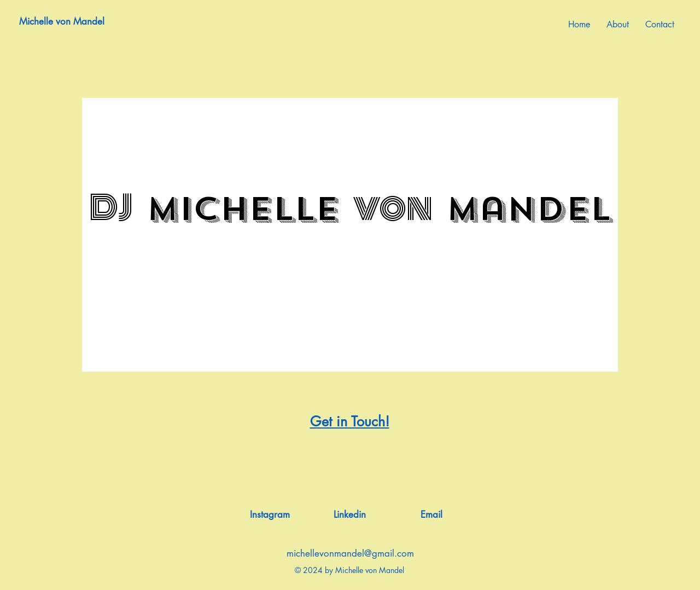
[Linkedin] (349, 515)
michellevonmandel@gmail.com (350, 553)
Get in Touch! (350, 421)
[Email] (431, 515)
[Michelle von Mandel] (62, 22)
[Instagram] (270, 515)
